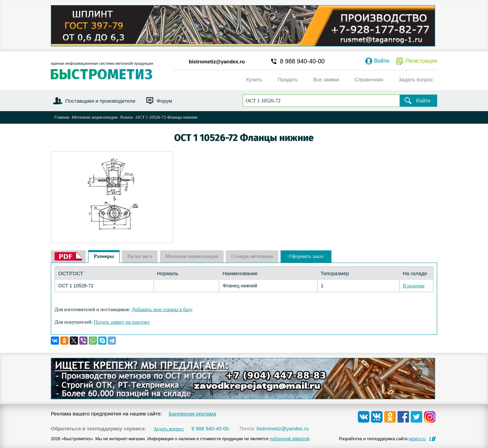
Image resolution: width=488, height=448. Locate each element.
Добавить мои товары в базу (162, 309)
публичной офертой (289, 439)
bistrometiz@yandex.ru (217, 62)
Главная (62, 117)
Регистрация (421, 61)
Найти (423, 100)
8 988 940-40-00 (302, 61)
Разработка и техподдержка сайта (382, 439)
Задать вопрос (169, 429)
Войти (382, 61)
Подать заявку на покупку (122, 322)
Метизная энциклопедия (95, 117)
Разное (127, 117)
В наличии (414, 286)
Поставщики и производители (100, 101)
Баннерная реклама (192, 414)
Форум (164, 101)
